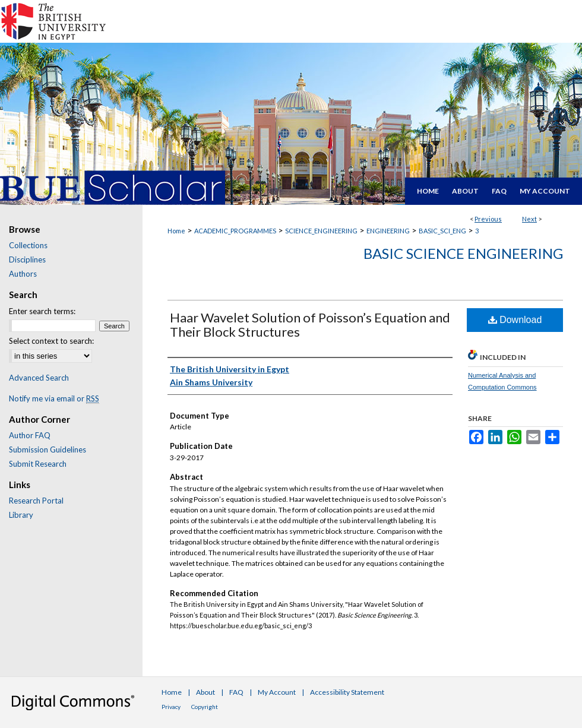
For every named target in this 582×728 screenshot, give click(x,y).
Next (529, 219)
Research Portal (36, 501)
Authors (23, 274)
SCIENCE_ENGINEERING (321, 231)
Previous (488, 219)
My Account (277, 692)
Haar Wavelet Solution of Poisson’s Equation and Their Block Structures (310, 325)
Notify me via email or (54, 398)
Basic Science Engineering (463, 253)
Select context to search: (51, 341)
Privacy (171, 707)
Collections (28, 245)
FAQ (236, 692)
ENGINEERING (388, 231)
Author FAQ (30, 435)
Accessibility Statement (347, 692)
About (205, 692)
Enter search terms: (42, 311)
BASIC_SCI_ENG (442, 231)
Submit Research (38, 464)
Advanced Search (39, 378)
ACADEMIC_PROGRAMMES (235, 231)
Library (21, 515)
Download (515, 320)
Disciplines (27, 259)
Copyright (205, 707)
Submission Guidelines (48, 450)
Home (176, 231)
